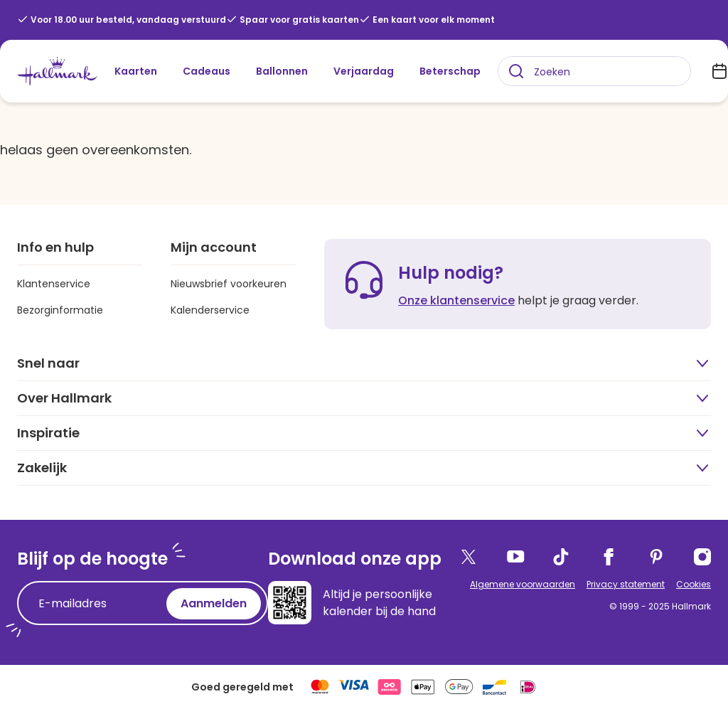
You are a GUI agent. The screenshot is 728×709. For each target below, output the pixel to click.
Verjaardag (364, 71)
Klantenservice (54, 284)
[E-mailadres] (95, 604)
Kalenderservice (210, 310)
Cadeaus (207, 71)
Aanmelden (214, 603)
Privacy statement (626, 584)
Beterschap (450, 71)
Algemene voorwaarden (523, 584)
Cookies (694, 584)
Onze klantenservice (456, 300)
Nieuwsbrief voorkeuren (229, 284)
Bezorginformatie (60, 310)
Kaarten (136, 71)
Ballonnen (282, 71)
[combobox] (594, 71)
